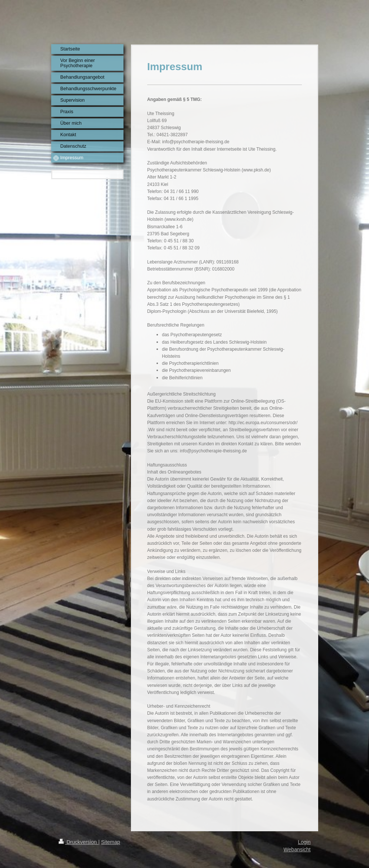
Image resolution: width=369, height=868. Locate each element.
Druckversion (78, 842)
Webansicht (297, 849)
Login (304, 842)
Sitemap (111, 842)
